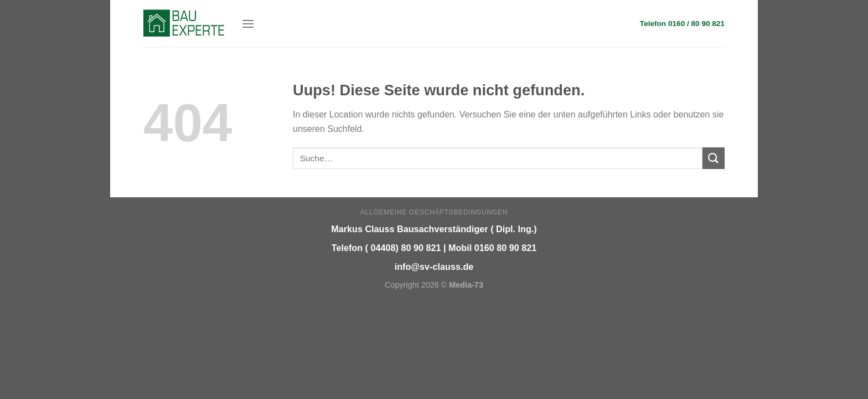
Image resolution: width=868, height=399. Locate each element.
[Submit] (714, 158)
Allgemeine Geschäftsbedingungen (434, 212)
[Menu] (248, 24)
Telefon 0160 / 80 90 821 (682, 24)
